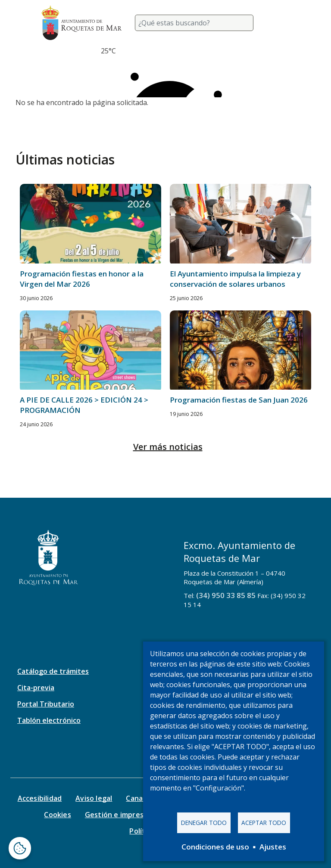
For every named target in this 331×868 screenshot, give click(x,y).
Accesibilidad (40, 798)
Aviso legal (94, 798)
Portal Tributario (46, 704)
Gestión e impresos (118, 815)
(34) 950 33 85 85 (226, 595)
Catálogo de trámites (53, 671)
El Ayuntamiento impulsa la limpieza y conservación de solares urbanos (235, 279)
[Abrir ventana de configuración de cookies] (20, 848)
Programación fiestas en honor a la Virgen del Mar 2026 (82, 279)
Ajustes (273, 847)
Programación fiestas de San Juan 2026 (239, 400)
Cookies (57, 815)
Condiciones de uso (215, 847)
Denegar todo (204, 823)
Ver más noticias (168, 447)
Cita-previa (36, 688)
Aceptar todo (264, 823)
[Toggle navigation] (279, 23)
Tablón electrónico (49, 720)
